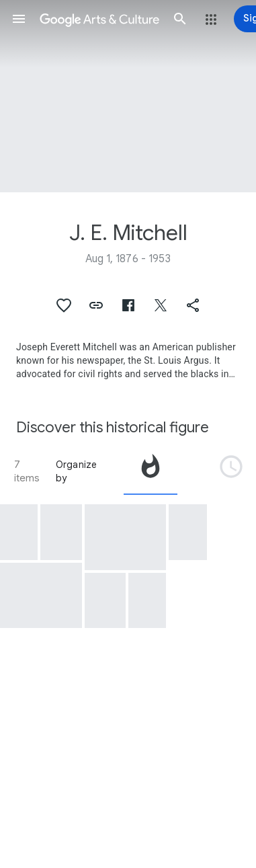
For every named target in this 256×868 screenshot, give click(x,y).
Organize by (77, 471)
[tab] (151, 471)
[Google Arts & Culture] (99, 19)
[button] (19, 19)
